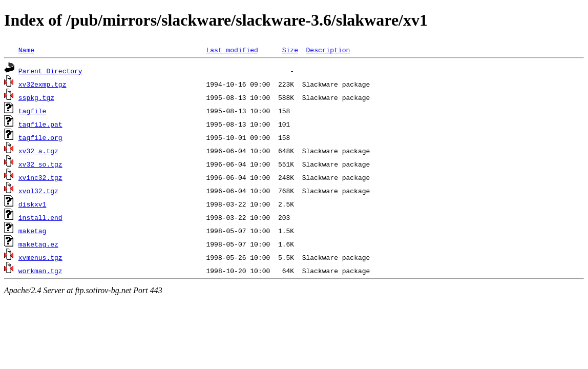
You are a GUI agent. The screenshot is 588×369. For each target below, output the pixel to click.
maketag (33, 231)
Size (290, 50)
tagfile (33, 111)
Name (26, 50)
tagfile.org (40, 137)
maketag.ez (38, 244)
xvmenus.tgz (40, 257)
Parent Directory (50, 71)
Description (328, 50)
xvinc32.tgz (40, 177)
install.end (40, 217)
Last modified (232, 50)
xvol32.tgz (38, 191)
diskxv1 (33, 204)
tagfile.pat (40, 124)
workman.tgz (40, 271)
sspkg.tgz (36, 97)
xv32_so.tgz (40, 164)
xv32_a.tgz (38, 151)
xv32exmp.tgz (43, 84)
